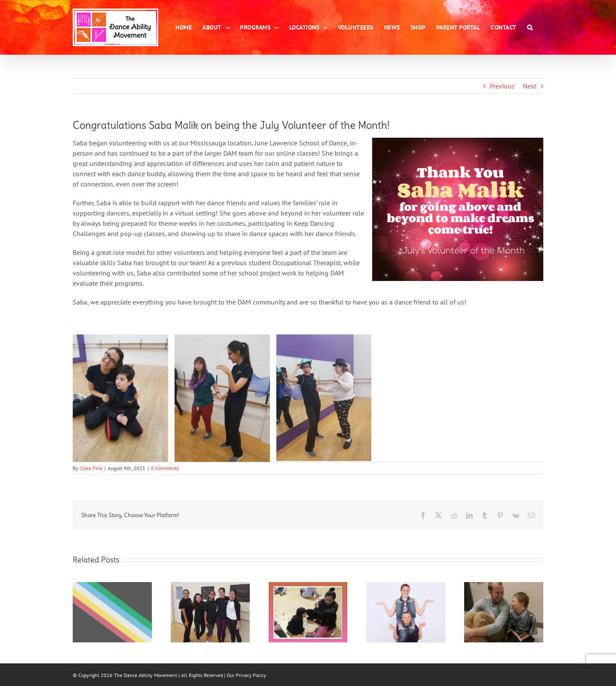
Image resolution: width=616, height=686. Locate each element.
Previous (502, 86)
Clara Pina (91, 468)
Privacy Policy (251, 675)
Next (530, 86)
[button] (530, 27)
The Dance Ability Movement (145, 675)
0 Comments (165, 468)
